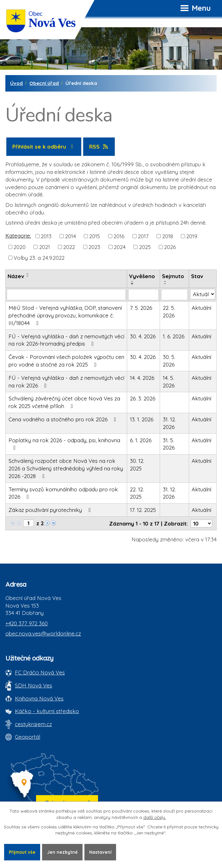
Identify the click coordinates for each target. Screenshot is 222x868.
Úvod (16, 83)
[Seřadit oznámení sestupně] (28, 276)
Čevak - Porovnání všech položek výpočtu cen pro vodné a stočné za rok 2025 (66, 361)
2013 (46, 236)
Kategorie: (18, 236)
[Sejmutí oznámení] (174, 295)
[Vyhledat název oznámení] (66, 295)
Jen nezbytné (64, 852)
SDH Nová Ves (34, 685)
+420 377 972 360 (27, 623)
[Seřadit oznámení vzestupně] (28, 274)
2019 (192, 236)
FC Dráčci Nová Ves (40, 672)
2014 (71, 236)
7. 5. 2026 (141, 308)
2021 (45, 247)
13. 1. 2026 (142, 419)
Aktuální (201, 308)
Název (16, 276)
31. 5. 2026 (169, 444)
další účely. (155, 817)
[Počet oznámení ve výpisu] (201, 523)
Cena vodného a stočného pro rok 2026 (64, 419)
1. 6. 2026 (174, 336)
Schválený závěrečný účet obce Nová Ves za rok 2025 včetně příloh (64, 402)
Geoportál (28, 737)
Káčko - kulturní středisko (47, 711)
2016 (119, 236)
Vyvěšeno (142, 276)
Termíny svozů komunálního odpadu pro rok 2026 (63, 493)
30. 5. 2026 (169, 361)
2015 (95, 236)
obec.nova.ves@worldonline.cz (43, 633)
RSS (99, 147)
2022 (69, 247)
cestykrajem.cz (33, 724)
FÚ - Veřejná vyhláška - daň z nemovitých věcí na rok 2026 (66, 382)
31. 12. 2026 (169, 423)
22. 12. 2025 (137, 493)
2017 (143, 236)
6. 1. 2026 (141, 440)
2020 (20, 247)
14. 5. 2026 (169, 382)
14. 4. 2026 (142, 378)
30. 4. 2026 (143, 336)
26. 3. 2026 (143, 398)
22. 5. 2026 (169, 312)
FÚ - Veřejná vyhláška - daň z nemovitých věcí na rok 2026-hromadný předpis (66, 340)
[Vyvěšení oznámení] (143, 295)
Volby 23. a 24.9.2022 (39, 258)
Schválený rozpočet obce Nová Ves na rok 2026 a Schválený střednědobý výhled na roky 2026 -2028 (66, 468)
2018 (168, 236)
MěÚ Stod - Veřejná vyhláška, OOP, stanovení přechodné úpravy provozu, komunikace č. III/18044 (65, 315)
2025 (145, 247)
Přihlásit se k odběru (44, 147)
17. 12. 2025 (143, 510)
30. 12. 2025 (137, 465)
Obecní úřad (44, 83)
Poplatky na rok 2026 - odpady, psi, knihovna (64, 444)
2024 (120, 247)
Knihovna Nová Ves (39, 698)
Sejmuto (173, 276)
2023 (94, 247)
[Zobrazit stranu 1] (28, 523)
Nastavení (102, 852)
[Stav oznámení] (203, 294)
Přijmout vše (23, 852)
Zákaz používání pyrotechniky (51, 510)
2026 (170, 247)
